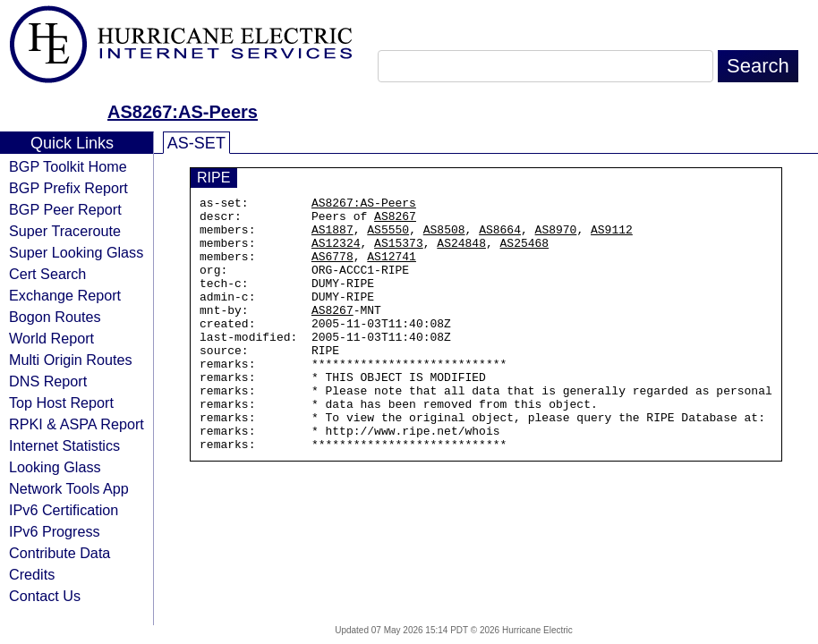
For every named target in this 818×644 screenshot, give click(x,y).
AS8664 (500, 237)
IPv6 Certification (64, 510)
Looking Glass (55, 467)
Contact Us (45, 596)
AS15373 (399, 253)
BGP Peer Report (65, 209)
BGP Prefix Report (68, 188)
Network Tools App (69, 488)
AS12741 (392, 269)
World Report (51, 338)
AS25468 (525, 253)
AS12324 (336, 253)
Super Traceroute (65, 231)
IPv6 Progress (55, 531)
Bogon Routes (55, 317)
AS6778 (332, 269)
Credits (32, 574)
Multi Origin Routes (71, 360)
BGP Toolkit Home (68, 166)
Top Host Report (61, 402)
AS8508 (444, 237)
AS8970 (556, 237)
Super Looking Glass (76, 252)
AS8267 (395, 221)
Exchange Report (65, 295)
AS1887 (332, 237)
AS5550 (388, 237)
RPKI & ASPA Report (77, 424)
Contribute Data (60, 553)
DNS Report (48, 381)
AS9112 (612, 237)
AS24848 (461, 253)
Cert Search (47, 274)
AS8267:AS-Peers (183, 112)
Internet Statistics (64, 445)
